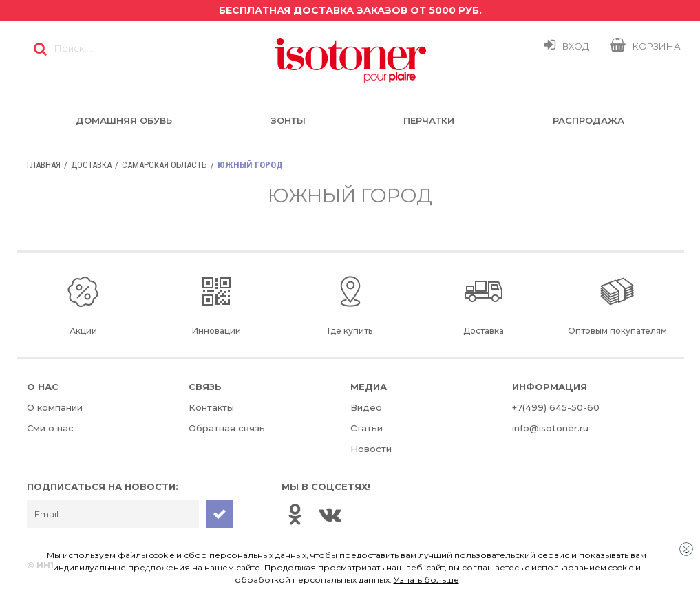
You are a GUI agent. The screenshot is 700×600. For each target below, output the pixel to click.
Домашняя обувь (124, 120)
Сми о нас (50, 428)
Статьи (367, 428)
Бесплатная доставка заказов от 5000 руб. (350, 10)
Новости (371, 449)
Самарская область (165, 165)
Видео (366, 407)
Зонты (288, 120)
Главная (44, 165)
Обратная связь (227, 428)
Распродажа (588, 120)
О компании (55, 407)
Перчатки (429, 120)
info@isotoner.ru (550, 428)
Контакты (211, 407)
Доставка (91, 165)
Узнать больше (426, 580)
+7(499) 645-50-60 (556, 407)
